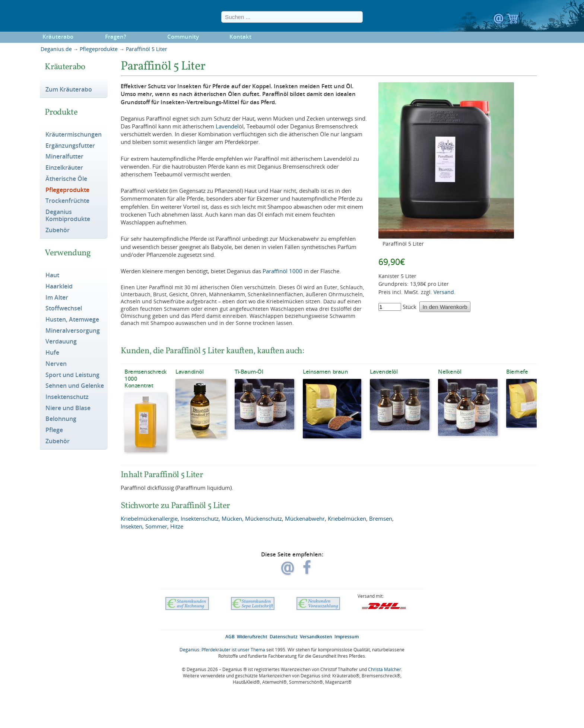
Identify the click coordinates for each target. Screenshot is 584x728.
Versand (444, 292)
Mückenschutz (264, 518)
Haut (52, 275)
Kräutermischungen (74, 135)
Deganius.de (56, 49)
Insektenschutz (67, 397)
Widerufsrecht (252, 637)
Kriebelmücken (347, 518)
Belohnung (61, 419)
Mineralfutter (64, 157)
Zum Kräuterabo (69, 90)
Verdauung (61, 342)
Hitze (177, 526)
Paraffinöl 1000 (283, 271)
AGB (230, 637)
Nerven (56, 364)
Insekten (131, 526)
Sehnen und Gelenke (75, 386)
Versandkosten (316, 637)
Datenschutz (284, 637)
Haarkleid (59, 287)
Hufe (52, 353)
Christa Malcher (385, 669)
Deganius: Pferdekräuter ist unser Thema (222, 650)
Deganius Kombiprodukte (68, 216)
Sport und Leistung (72, 375)
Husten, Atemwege (72, 320)
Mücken (232, 518)
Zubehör (58, 230)
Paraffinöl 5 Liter (147, 49)
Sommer (156, 526)
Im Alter (57, 298)
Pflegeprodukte (99, 49)
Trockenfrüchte (67, 201)
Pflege (54, 430)
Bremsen (381, 518)
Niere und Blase (68, 408)
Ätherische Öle (66, 179)
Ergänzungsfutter (70, 146)
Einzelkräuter (64, 168)
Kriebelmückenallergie (149, 518)
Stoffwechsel (64, 309)
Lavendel (227, 126)
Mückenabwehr (305, 518)
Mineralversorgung (73, 331)
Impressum (347, 637)
